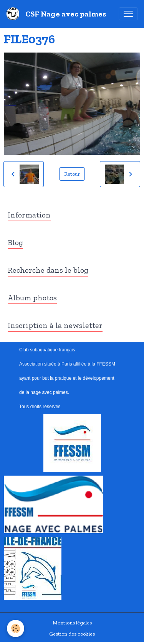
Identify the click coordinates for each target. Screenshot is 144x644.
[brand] (58, 14)
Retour (72, 174)
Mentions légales (72, 623)
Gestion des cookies (72, 634)
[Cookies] (16, 628)
